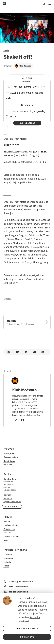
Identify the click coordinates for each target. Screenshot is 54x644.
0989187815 (8, 499)
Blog (5, 540)
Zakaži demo (9, 461)
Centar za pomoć (11, 537)
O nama (7, 521)
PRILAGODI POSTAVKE (27, 629)
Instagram (8, 558)
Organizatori (9, 529)
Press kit (7, 533)
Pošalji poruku (12, 507)
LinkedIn (7, 562)
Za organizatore (11, 457)
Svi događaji (9, 453)
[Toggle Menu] (50, 4)
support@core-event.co (12, 502)
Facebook (8, 555)
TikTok (6, 566)
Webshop (8, 465)
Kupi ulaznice (27, 123)
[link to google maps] (27, 322)
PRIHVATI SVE (27, 637)
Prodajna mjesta (11, 525)
